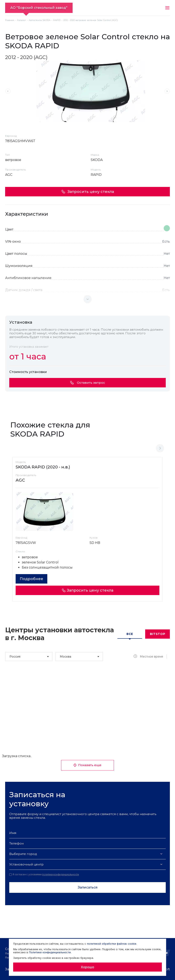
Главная (10, 20)
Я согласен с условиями (44, 875)
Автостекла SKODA (40, 20)
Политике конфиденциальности (50, 952)
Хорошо (87, 967)
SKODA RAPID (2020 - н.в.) (43, 467)
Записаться (88, 887)
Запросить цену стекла (88, 192)
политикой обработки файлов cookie (112, 944)
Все (130, 634)
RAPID (57, 20)
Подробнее (31, 579)
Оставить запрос (88, 383)
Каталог (21, 20)
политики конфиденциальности (60, 874)
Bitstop (158, 634)
